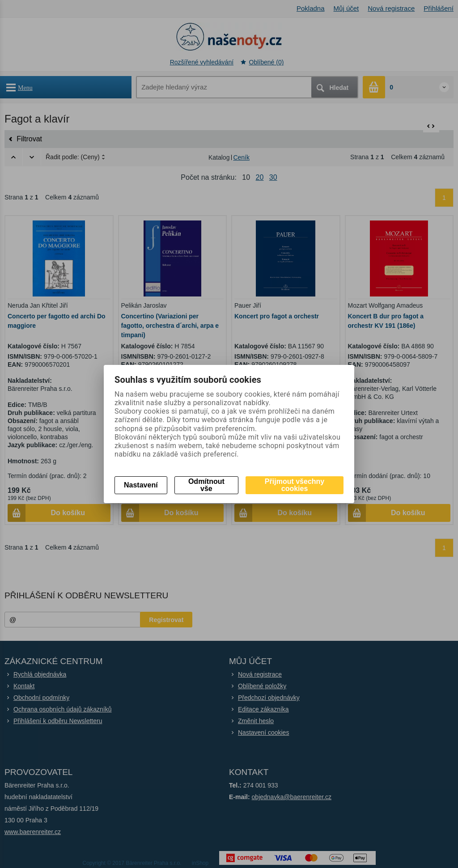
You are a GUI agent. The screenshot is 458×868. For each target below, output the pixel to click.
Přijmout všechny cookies (295, 485)
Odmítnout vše (206, 485)
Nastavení (141, 485)
